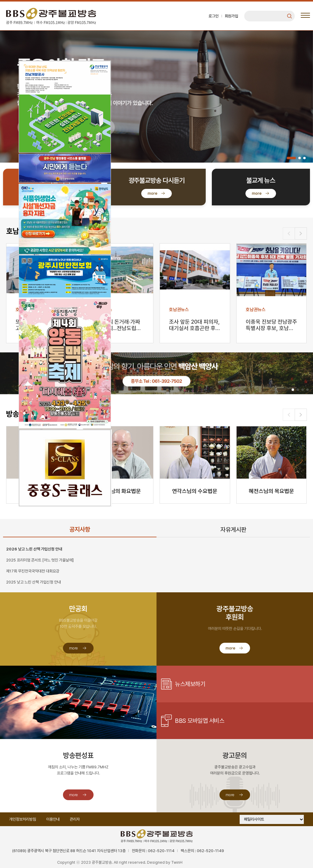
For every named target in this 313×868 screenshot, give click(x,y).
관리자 (75, 819)
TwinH (177, 862)
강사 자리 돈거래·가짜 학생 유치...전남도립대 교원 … (117, 325)
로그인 (214, 16)
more (153, 193)
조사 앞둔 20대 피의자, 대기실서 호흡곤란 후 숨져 (194, 325)
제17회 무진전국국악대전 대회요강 (33, 571)
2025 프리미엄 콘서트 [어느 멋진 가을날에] (40, 560)
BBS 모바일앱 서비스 (199, 721)
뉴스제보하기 (190, 684)
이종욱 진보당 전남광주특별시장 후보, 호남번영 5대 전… (271, 325)
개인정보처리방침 (23, 819)
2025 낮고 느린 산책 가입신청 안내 (33, 582)
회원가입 (231, 16)
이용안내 (53, 819)
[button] (291, 158)
